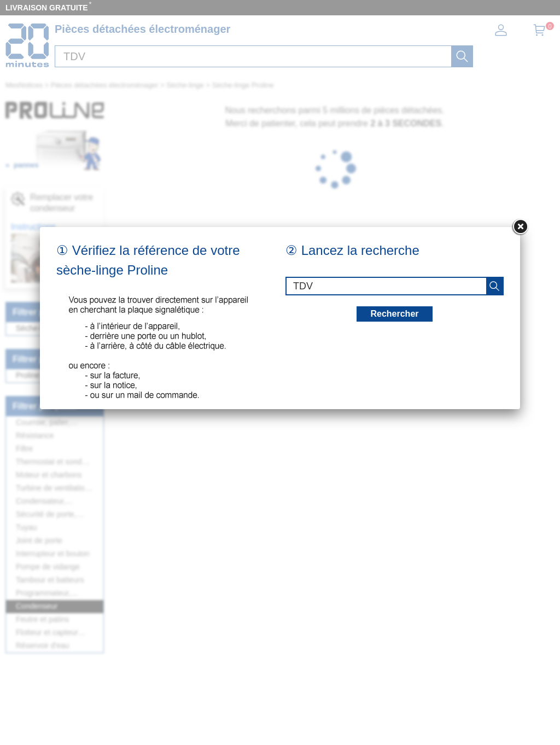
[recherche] (494, 286)
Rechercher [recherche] (394, 314)
